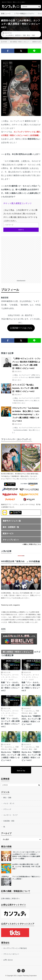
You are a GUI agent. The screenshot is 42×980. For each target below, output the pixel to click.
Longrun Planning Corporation (27, 976)
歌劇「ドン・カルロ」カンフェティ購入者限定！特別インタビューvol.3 (31, 686)
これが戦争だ (9, 35)
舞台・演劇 (31, 35)
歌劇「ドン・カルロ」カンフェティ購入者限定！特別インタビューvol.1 (10, 723)
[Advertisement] (21, 257)
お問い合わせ (8, 960)
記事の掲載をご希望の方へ (11, 899)
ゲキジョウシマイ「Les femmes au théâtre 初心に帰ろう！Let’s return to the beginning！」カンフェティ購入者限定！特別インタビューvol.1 (26, 414)
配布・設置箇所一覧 (11, 527)
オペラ (8, 677)
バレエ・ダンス (9, 803)
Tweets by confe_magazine (10, 605)
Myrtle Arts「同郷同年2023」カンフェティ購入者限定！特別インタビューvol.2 (31, 756)
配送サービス (8, 533)
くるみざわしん (29, 711)
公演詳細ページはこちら (21, 328)
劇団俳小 (18, 35)
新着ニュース (6, 14)
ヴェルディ (7, 675)
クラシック (7, 809)
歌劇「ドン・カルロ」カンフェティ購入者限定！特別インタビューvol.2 (10, 686)
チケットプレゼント (11, 540)
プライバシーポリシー (11, 954)
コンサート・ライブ (10, 815)
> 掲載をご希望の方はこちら (32, 544)
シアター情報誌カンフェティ (24, 14)
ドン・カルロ (9, 679)
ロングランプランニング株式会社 (15, 948)
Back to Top (21, 771)
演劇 (24, 35)
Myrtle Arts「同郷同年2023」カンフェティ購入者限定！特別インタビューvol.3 (31, 720)
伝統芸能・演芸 (9, 821)
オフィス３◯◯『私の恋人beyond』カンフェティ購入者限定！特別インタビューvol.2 (25, 388)
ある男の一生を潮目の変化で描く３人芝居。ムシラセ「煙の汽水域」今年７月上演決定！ (26, 867)
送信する (21, 230)
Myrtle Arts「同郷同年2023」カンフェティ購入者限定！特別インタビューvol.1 (11, 756)
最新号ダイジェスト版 (12, 521)
